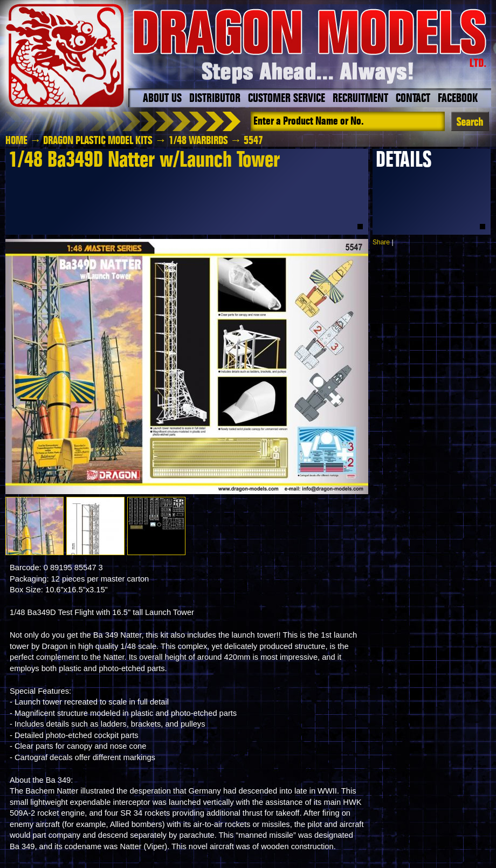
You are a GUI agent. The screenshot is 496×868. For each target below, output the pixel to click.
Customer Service (287, 99)
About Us (162, 99)
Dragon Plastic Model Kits (98, 141)
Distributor (215, 99)
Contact (413, 99)
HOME (16, 141)
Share (381, 242)
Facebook (458, 99)
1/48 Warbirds (198, 141)
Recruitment (360, 99)
